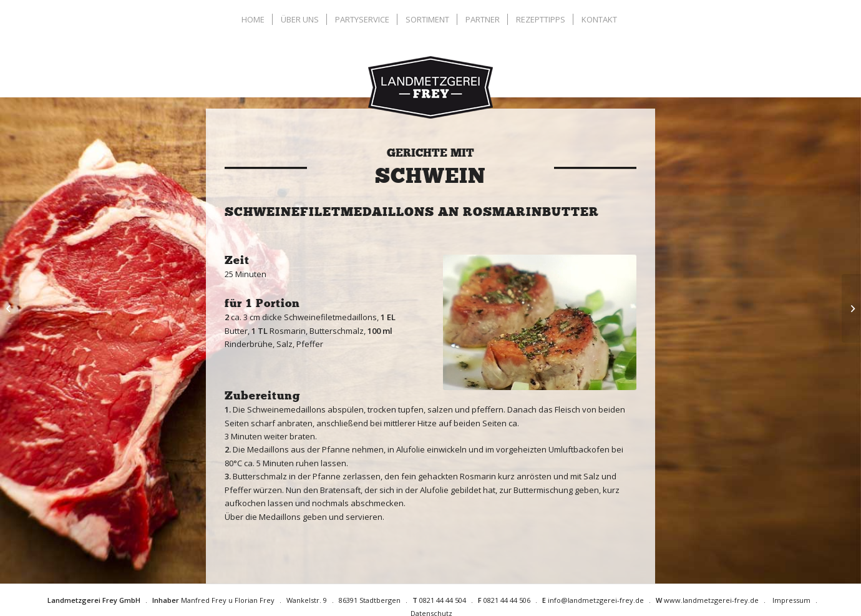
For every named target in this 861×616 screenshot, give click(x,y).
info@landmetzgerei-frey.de (596, 600)
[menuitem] (255, 19)
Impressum (791, 600)
